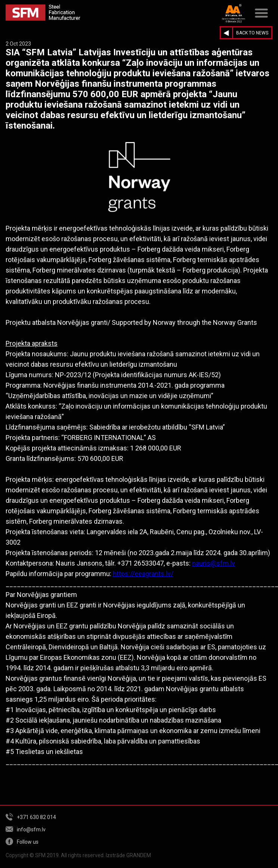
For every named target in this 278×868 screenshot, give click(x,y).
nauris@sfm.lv (214, 563)
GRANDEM (139, 855)
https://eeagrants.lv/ (143, 574)
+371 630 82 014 (36, 817)
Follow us (28, 842)
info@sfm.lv (31, 829)
